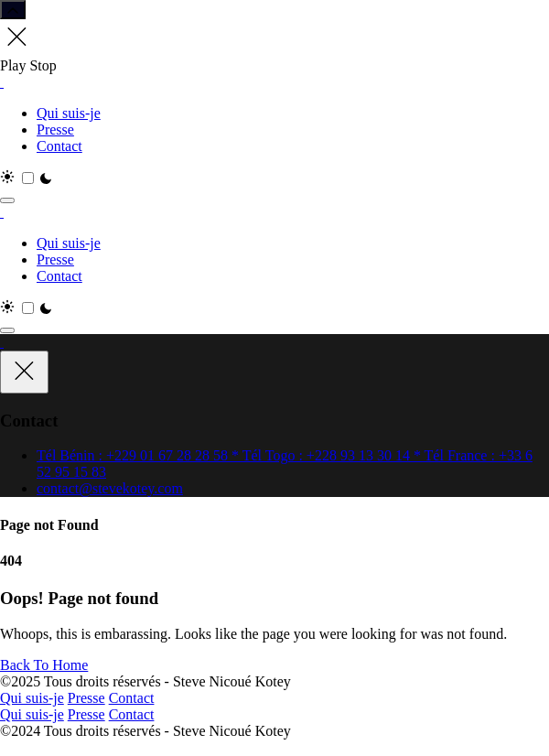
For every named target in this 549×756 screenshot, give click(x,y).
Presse (55, 130)
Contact (59, 146)
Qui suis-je (69, 113)
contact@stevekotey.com (110, 488)
